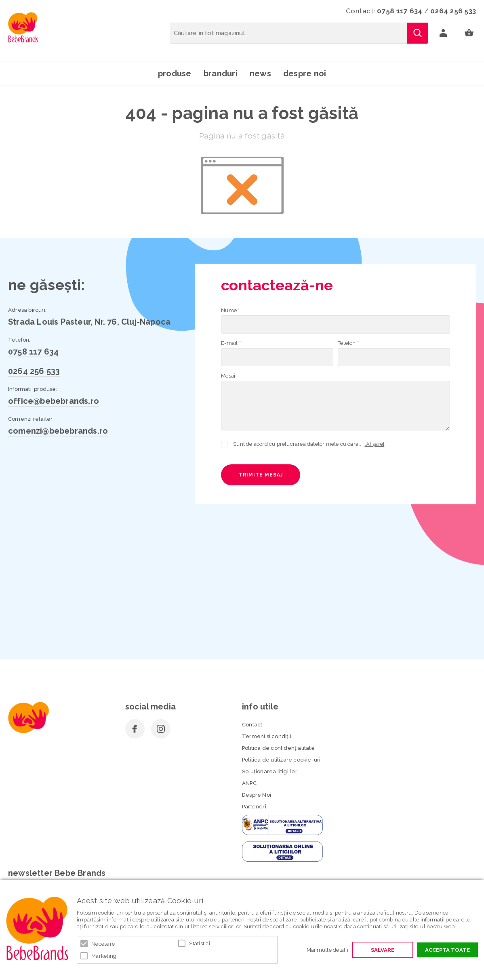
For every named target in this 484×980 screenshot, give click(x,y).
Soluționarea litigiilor (269, 771)
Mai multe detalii (327, 950)
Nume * (230, 310)
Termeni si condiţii (267, 736)
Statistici (200, 943)
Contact (252, 725)
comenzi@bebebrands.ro (58, 431)
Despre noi (305, 73)
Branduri (221, 73)
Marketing (104, 956)
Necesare (103, 944)
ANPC (249, 783)
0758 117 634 (400, 11)
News (260, 73)
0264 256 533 (453, 11)
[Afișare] (374, 444)
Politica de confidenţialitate (278, 748)
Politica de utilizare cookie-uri (281, 760)
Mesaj (228, 376)
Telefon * (348, 343)
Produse (175, 73)
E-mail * (231, 343)
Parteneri (254, 807)
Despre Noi (257, 795)
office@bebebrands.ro (54, 401)
